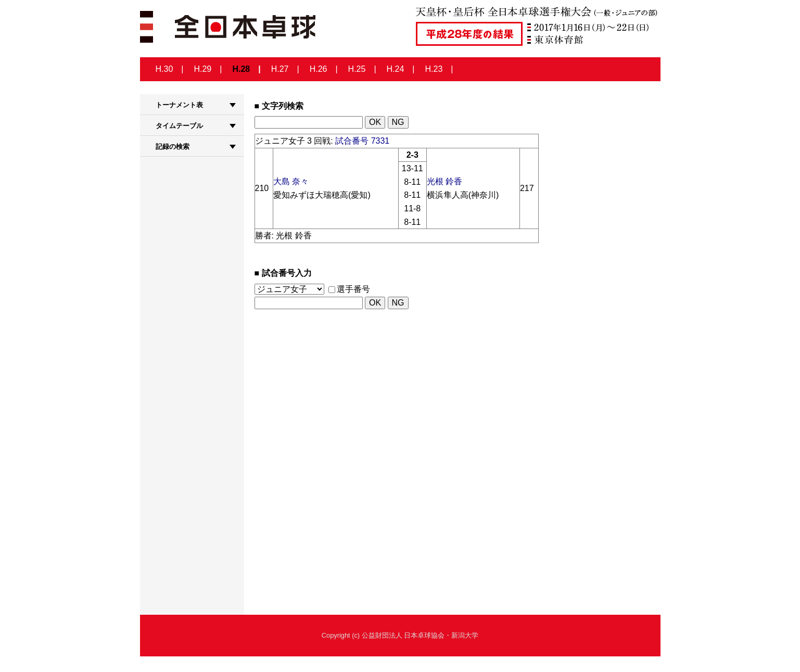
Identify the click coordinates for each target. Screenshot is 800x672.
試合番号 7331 (362, 141)
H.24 (396, 69)
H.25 (357, 69)
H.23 (434, 69)
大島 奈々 (291, 181)
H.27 (280, 69)
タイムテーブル (179, 126)
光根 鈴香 (445, 181)
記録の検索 (173, 147)
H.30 (164, 69)
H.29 (202, 69)
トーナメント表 (179, 105)
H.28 (241, 69)
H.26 (319, 69)
